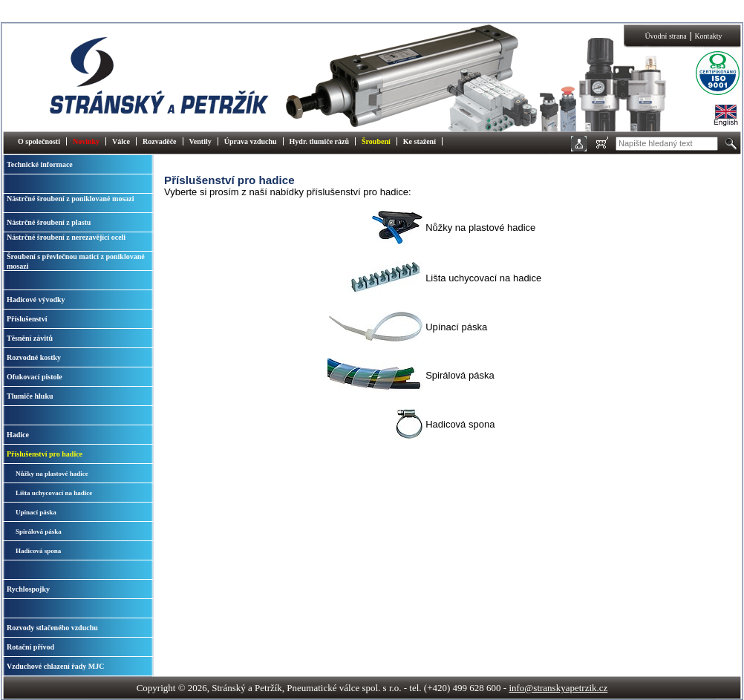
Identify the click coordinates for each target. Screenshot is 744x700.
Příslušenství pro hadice (45, 454)
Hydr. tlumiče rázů (319, 141)
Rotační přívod (30, 647)
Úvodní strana (665, 36)
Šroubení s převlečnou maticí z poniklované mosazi (76, 261)
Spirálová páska (39, 531)
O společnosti (39, 141)
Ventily (200, 141)
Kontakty (708, 36)
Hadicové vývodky (36, 300)
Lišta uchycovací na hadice (54, 493)
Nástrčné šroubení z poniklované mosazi (71, 199)
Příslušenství (27, 319)
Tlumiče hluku (30, 396)
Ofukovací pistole (35, 377)
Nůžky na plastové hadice (52, 474)
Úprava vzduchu (251, 141)
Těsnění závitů (30, 338)
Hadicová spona (38, 551)
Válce (121, 141)
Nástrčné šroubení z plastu (49, 222)
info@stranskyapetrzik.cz (558, 688)
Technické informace (40, 164)
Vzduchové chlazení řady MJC (55, 666)
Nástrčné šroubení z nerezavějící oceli (66, 237)
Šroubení (376, 141)
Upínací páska (36, 512)
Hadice (18, 435)
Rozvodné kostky (34, 357)
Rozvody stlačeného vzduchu (52, 628)
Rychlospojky (28, 589)
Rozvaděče (160, 141)
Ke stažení (420, 141)
